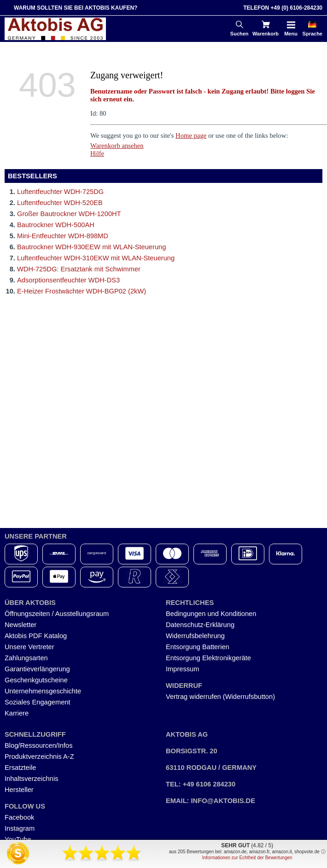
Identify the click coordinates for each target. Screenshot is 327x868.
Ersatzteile (20, 768)
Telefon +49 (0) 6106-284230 (283, 8)
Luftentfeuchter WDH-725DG (60, 192)
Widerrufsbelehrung (195, 636)
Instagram (20, 828)
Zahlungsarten (26, 658)
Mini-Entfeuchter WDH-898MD (63, 236)
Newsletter (20, 625)
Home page (191, 135)
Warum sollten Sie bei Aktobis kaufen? (76, 8)
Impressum (182, 669)
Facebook (19, 817)
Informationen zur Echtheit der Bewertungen (247, 858)
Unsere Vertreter (29, 647)
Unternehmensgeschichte (43, 691)
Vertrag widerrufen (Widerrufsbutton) (220, 697)
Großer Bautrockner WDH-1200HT (69, 214)
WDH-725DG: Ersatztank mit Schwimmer (79, 269)
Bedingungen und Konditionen (211, 614)
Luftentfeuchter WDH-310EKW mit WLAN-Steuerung (96, 258)
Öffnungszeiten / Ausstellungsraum (57, 614)
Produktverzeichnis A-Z (39, 757)
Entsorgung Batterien (198, 647)
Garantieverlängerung (37, 669)
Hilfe (97, 153)
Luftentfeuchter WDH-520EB (60, 203)
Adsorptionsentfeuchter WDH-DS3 (68, 280)
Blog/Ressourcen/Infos (38, 745)
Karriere (17, 713)
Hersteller (19, 790)
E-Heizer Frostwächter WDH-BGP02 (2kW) (82, 291)
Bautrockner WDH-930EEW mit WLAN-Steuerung (91, 247)
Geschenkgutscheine (36, 680)
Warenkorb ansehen (117, 146)
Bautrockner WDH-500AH (56, 225)
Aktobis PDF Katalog (36, 636)
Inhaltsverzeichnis (32, 779)
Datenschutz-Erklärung (200, 625)
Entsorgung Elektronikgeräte (208, 658)
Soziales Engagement (38, 702)
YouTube (18, 839)
